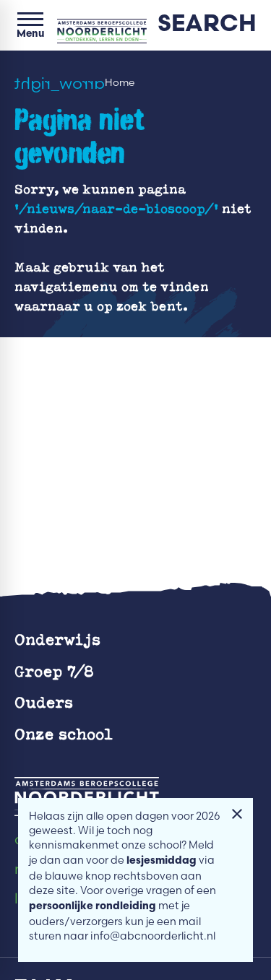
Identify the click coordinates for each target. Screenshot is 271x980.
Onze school (64, 733)
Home (120, 83)
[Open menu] (30, 25)
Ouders (44, 702)
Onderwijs (57, 639)
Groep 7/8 (54, 671)
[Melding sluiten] (237, 814)
